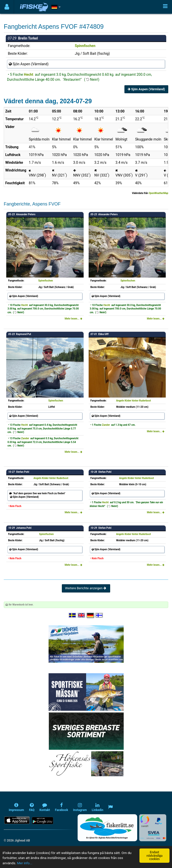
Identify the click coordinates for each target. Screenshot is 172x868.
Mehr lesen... (73, 319)
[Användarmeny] (7, 7)
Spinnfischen (85, 46)
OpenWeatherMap (158, 193)
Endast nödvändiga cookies (154, 855)
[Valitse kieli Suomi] (99, 615)
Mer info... (25, 863)
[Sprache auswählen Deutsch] (91, 615)
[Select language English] (82, 615)
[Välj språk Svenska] (73, 615)
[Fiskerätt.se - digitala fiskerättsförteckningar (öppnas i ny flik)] (107, 828)
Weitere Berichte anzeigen (86, 588)
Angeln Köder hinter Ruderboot (134, 401)
